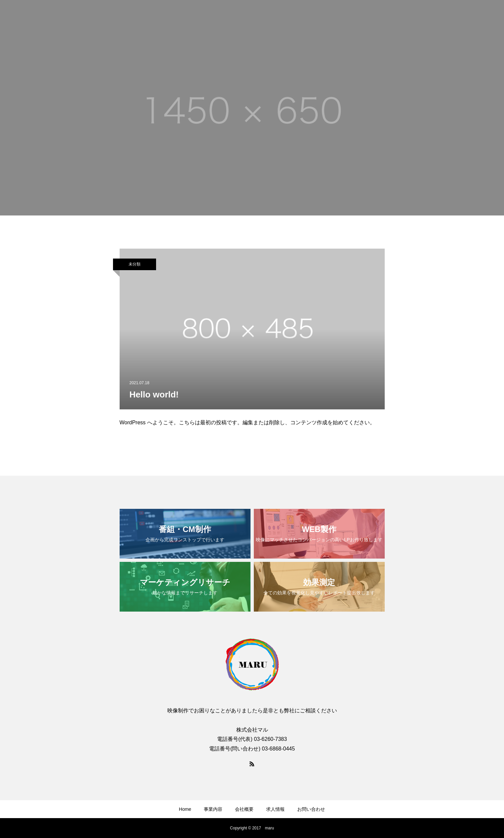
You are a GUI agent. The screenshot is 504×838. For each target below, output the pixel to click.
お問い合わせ (311, 809)
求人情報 (275, 809)
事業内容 (213, 809)
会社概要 (244, 809)
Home (185, 809)
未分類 (135, 264)
